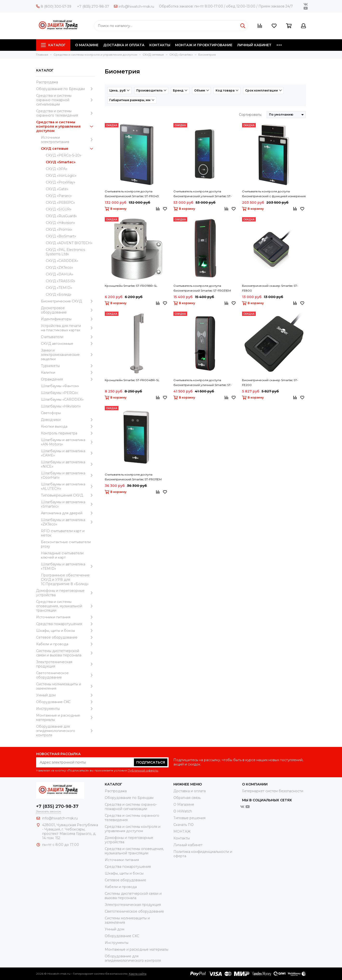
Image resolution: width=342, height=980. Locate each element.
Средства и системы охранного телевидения (66, 113)
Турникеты (68, 366)
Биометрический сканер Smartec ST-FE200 (270, 382)
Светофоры (51, 413)
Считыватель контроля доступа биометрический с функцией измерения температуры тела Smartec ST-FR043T (274, 194)
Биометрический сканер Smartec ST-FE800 (270, 288)
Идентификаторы (68, 319)
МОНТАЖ (182, 831)
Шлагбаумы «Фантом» (60, 386)
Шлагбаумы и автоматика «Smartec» (68, 504)
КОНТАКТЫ (160, 45)
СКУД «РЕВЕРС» (60, 203)
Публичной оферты (143, 770)
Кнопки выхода (68, 426)
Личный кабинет (188, 845)
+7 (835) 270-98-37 (93, 7)
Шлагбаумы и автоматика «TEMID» (68, 566)
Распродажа (47, 82)
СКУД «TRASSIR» (61, 281)
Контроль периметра (68, 433)
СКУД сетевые (68, 149)
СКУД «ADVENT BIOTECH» (69, 243)
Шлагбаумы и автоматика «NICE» (68, 464)
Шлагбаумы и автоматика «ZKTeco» (68, 522)
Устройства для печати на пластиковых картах (68, 328)
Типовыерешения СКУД (68, 495)
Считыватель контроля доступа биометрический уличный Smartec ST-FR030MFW (203, 383)
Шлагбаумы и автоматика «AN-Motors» (68, 442)
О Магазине (184, 804)
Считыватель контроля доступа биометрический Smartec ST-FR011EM (133, 477)
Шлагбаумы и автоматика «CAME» (68, 453)
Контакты (182, 838)
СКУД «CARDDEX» (62, 261)
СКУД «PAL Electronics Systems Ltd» (65, 252)
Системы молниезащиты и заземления (66, 686)
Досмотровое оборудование (68, 310)
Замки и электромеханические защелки (68, 355)
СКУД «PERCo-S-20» (64, 155)
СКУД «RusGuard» (61, 216)
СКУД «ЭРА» (57, 169)
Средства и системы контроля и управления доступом (66, 126)
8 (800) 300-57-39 (54, 7)
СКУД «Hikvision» (60, 223)
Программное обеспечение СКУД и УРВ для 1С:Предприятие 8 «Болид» (65, 580)
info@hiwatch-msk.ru (134, 7)
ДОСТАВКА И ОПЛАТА (124, 45)
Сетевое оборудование (66, 637)
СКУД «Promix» (59, 229)
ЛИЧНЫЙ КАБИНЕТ (254, 45)
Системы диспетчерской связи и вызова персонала (66, 653)
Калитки (68, 372)
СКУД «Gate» (57, 189)
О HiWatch (183, 811)
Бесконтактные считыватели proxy (66, 544)
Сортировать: (250, 115)
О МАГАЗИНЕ (87, 45)
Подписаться (151, 762)
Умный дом (66, 695)
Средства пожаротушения (66, 624)
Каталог (53, 45)
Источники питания (66, 617)
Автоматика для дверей (68, 513)
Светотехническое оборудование (66, 675)
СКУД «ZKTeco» (59, 268)
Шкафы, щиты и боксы (66, 631)
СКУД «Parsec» (59, 196)
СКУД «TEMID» (59, 288)
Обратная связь (187, 798)
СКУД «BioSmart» (61, 236)
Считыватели (68, 337)
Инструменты (66, 709)
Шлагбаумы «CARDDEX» (62, 399)
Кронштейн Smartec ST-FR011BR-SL (131, 286)
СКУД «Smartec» (61, 162)
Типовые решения (189, 818)
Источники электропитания (68, 140)
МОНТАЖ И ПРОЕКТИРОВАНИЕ (204, 45)
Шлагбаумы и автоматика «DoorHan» (68, 475)
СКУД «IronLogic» (61, 176)
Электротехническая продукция (66, 664)
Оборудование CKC (66, 702)
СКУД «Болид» (59, 294)
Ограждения (68, 379)
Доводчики (68, 420)
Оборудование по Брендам (66, 89)
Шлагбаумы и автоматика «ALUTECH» (68, 486)
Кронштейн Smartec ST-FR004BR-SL (132, 380)
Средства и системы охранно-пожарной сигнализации (66, 100)
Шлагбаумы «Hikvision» (61, 406)
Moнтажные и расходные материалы (66, 718)
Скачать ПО (184, 825)
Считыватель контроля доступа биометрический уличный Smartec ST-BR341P (203, 194)
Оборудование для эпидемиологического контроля (66, 731)
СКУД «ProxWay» (61, 182)
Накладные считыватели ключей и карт (62, 555)
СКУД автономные (68, 344)
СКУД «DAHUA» (60, 274)
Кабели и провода (66, 644)
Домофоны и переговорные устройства (66, 593)
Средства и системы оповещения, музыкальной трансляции (66, 606)
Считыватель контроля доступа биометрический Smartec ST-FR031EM (202, 288)
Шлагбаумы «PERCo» (59, 393)
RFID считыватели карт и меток (63, 533)
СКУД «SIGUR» (59, 209)
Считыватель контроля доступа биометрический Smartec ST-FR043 (132, 194)
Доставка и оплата (190, 791)
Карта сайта (138, 974)
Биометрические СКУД (68, 301)
